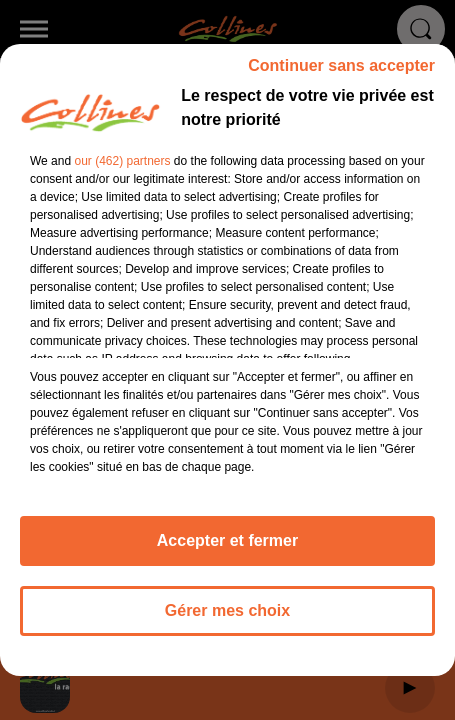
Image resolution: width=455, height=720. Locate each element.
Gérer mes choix (227, 619)
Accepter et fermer (227, 549)
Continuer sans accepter (341, 74)
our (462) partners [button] (122, 170)
